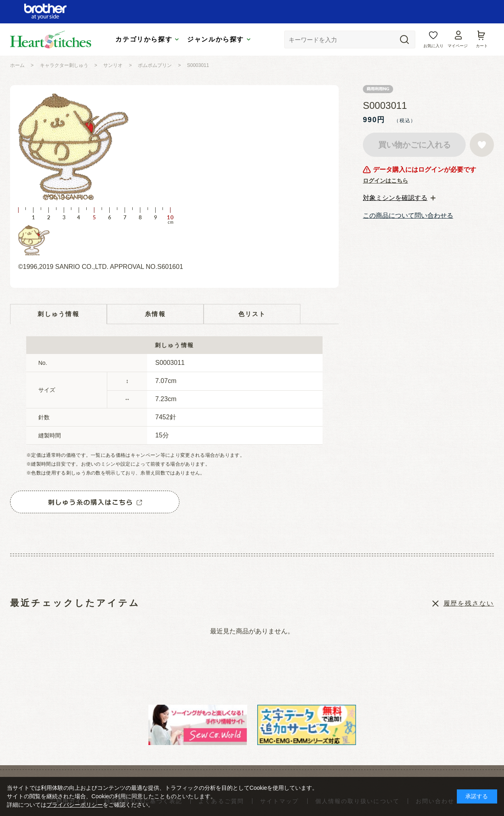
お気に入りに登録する (482, 145)
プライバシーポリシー (75, 805)
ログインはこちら (385, 181)
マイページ (458, 46)
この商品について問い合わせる (408, 215)
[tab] (399, 198)
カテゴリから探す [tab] (144, 39)
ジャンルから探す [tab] (216, 39)
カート (482, 46)
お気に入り (433, 46)
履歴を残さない (469, 603)
